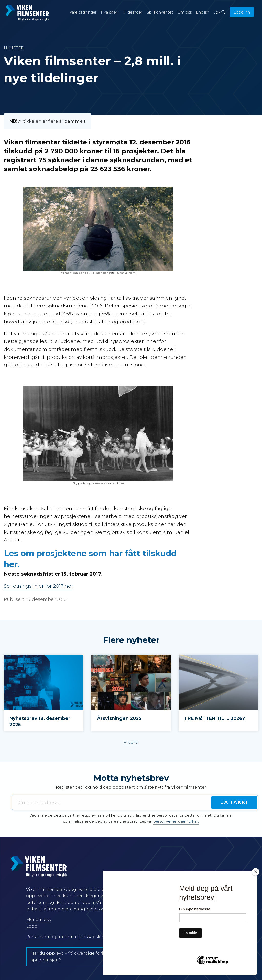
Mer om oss (38, 920)
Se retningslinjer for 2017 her (39, 586)
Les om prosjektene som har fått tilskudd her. (90, 559)
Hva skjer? (110, 12)
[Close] (256, 872)
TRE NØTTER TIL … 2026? (215, 718)
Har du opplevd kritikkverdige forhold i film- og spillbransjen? (81, 957)
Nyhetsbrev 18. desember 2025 (40, 721)
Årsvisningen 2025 (119, 718)
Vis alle (131, 742)
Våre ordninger (83, 12)
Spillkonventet (160, 12)
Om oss (184, 12)
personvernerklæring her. (176, 821)
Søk (219, 12)
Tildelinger (133, 12)
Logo (32, 926)
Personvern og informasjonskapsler (65, 937)
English (203, 12)
